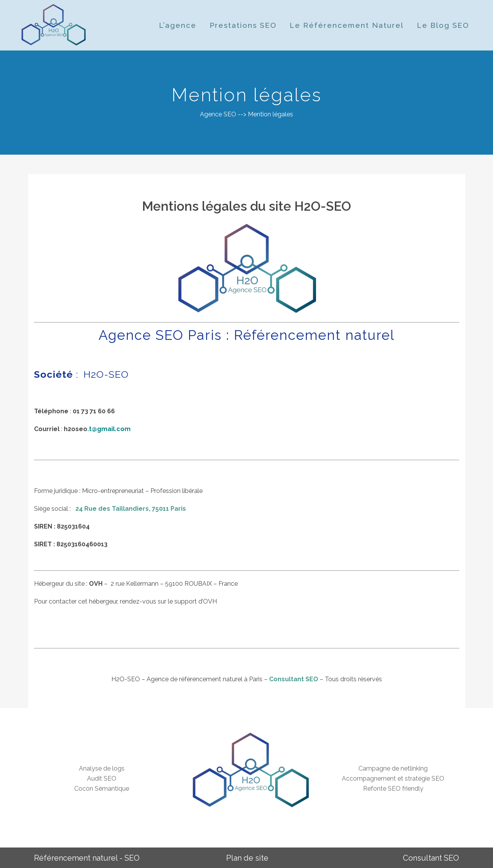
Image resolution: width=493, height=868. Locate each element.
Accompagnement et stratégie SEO (393, 778)
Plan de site (247, 858)
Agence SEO (218, 114)
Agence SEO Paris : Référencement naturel (247, 335)
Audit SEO (102, 778)
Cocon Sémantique (102, 789)
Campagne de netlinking (393, 768)
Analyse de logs (102, 768)
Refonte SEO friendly (393, 789)
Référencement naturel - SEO (87, 858)
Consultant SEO (294, 679)
